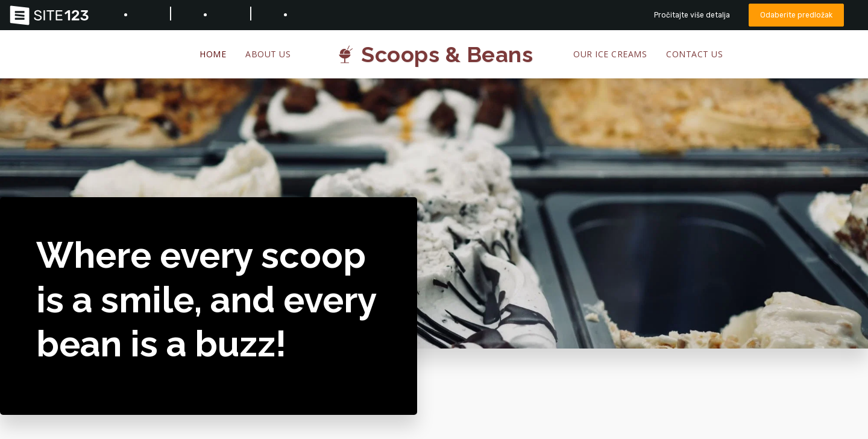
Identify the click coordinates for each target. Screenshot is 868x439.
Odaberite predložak (795, 15)
